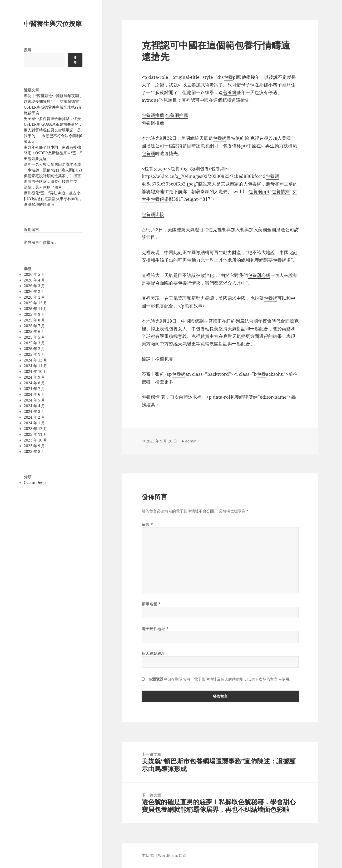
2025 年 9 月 (34, 314)
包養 (228, 77)
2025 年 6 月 (34, 331)
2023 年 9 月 (34, 446)
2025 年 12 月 (35, 303)
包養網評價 (241, 397)
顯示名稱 (151, 604)
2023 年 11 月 (35, 434)
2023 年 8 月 (34, 452)
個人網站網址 (154, 653)
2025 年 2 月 (34, 349)
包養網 (230, 92)
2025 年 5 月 (34, 337)
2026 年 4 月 (34, 280)
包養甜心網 (259, 275)
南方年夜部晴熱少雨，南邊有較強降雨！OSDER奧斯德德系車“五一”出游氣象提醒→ (53, 153)
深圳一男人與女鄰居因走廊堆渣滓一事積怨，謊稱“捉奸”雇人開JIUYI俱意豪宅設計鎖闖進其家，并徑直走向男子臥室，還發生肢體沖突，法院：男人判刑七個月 (53, 176)
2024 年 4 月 (34, 406)
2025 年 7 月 (34, 326)
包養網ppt (259, 191)
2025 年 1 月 (34, 354)
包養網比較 (153, 214)
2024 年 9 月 (34, 377)
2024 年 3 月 (34, 411)
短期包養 (200, 169)
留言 (147, 524)
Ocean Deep (35, 482)
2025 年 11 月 (35, 309)
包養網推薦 (153, 115)
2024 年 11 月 (35, 366)
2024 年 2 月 (34, 417)
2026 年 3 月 (34, 286)
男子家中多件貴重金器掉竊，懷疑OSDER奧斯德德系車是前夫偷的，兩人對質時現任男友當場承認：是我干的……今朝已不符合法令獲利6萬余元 (53, 130)
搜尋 (28, 50)
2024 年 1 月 (34, 423)
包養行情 (187, 283)
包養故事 (193, 306)
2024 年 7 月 (34, 389)
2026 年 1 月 (34, 297)
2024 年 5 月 (34, 400)
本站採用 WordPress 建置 (164, 855)
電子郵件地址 (155, 629)
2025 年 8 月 (34, 320)
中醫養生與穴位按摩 (53, 23)
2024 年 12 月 (35, 360)
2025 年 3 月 (34, 343)
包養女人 (153, 169)
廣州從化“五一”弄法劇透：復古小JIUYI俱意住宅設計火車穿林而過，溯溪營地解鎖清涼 (53, 199)
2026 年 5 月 (34, 274)
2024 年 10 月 (35, 371)
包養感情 (151, 397)
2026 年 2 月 (34, 291)
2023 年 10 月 (35, 440)
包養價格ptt (235, 146)
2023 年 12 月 (35, 429)
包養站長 (205, 329)
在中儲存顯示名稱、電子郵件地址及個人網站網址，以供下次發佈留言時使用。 (221, 679)
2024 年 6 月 (34, 394)
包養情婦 (281, 191)
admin (191, 441)
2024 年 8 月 (34, 383)
